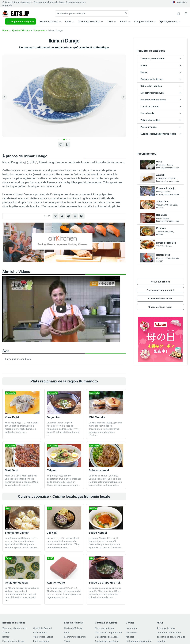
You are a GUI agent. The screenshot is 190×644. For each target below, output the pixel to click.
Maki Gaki (11, 470)
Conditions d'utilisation (169, 632)
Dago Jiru (53, 417)
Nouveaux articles (160, 276)
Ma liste (130, 636)
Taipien (52, 470)
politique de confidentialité (171, 636)
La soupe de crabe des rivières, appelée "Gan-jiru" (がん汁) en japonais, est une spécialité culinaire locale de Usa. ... (105, 569)
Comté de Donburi (43, 628)
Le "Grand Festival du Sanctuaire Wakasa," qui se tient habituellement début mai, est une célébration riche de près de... (22, 594)
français (179, 2)
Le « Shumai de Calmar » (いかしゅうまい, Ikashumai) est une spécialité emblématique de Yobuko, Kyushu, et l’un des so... (22, 542)
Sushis (6, 632)
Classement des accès (160, 293)
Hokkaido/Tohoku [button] (49, 21)
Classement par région (160, 301)
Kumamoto (40, 30)
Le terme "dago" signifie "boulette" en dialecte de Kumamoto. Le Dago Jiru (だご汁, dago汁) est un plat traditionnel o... (64, 429)
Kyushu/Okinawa (22, 30)
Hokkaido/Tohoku (73, 628)
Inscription (131, 628)
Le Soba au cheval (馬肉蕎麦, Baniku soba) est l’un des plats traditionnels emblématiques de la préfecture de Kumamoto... (105, 480)
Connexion (131, 632)
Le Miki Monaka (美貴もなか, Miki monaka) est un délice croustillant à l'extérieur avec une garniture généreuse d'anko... (106, 429)
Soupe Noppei (98, 533)
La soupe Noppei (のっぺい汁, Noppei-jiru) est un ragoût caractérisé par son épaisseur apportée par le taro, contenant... (106, 543)
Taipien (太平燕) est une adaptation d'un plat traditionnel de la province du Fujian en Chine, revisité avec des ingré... (64, 480)
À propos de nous (166, 628)
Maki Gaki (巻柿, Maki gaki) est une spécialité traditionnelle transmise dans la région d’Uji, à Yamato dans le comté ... (22, 480)
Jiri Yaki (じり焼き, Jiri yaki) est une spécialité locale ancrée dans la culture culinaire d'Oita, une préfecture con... (63, 543)
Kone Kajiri (12, 417)
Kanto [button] (68, 21)
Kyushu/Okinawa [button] (169, 21)
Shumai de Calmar (17, 532)
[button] (62, 139)
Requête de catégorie (20, 21)
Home (7, 30)
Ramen (6, 636)
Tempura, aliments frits (14, 628)
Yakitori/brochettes (43, 636)
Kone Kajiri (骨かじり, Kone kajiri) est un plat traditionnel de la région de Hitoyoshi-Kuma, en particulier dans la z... (22, 427)
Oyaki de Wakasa (16, 582)
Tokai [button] (110, 21)
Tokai (67, 641)
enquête (161, 641)
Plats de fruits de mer (14, 641)
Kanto (67, 632)
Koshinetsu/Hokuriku (75, 636)
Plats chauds (40, 632)
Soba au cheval (99, 470)
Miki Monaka (97, 417)
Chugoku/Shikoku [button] (144, 21)
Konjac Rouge (56, 559)
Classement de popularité (160, 284)
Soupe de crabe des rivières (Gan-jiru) (114, 559)
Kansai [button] (124, 21)
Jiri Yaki (52, 533)
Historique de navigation (139, 641)
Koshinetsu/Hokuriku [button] (89, 21)
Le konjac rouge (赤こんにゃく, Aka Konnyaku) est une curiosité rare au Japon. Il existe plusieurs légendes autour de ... (64, 569)
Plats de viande (41, 641)
